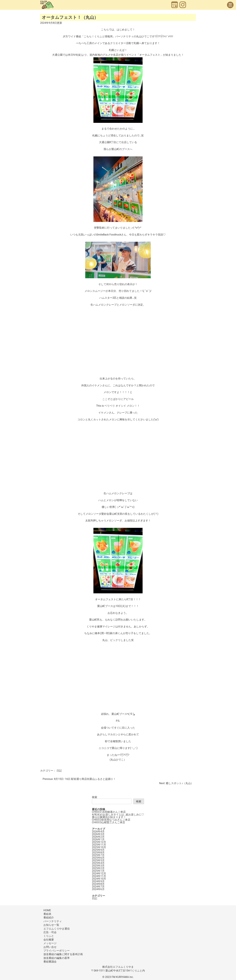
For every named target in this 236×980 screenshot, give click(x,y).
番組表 (47, 914)
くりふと (49, 936)
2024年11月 (99, 876)
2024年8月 (98, 884)
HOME (47, 910)
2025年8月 (98, 853)
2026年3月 (98, 834)
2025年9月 (98, 850)
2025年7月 (98, 855)
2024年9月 (98, 881)
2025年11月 (99, 845)
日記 (59, 771)
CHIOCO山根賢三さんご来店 (109, 822)
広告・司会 (50, 932)
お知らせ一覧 (51, 925)
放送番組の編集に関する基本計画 (63, 954)
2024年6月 (98, 889)
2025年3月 (98, 866)
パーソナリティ (53, 921)
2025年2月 (98, 868)
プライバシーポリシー (57, 951)
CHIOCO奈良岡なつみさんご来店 (111, 820)
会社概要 (49, 940)
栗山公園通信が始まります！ (109, 817)
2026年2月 (98, 837)
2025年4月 (98, 863)
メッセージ (50, 943)
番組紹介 (49, 918)
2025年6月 (98, 858)
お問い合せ (50, 947)
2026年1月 (98, 839)
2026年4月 (98, 832)
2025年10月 (99, 847)
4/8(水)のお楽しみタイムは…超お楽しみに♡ (118, 815)
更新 (51, 23)
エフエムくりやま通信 (57, 929)
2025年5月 (98, 860)
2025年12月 (99, 842)
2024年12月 (99, 873)
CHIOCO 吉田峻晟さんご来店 (109, 812)
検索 (95, 797)
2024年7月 (98, 887)
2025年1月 (98, 871)
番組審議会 (50, 962)
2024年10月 (99, 879)
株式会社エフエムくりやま (118, 967)
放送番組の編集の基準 (57, 958)
